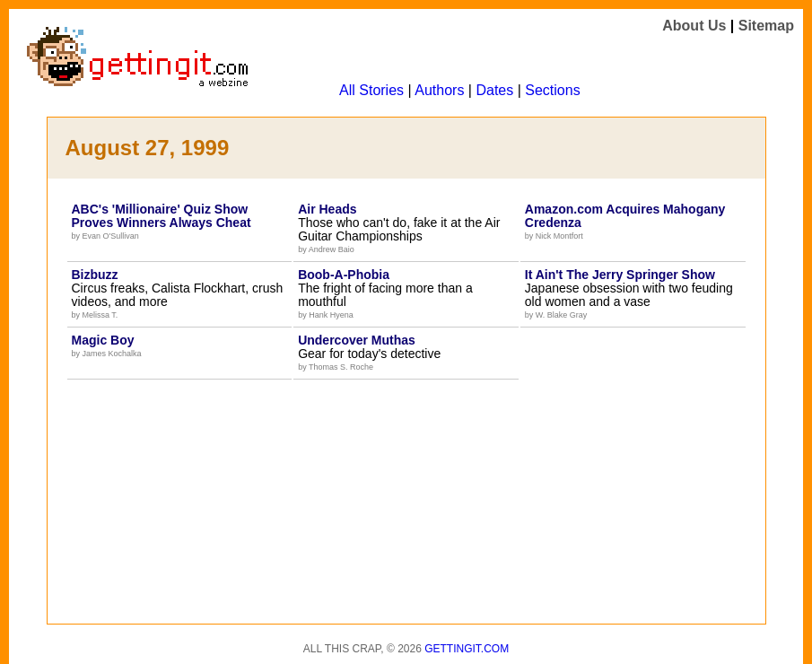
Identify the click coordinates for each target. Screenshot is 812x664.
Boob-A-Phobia (344, 275)
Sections (552, 90)
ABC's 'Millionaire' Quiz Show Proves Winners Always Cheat (162, 216)
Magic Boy (103, 340)
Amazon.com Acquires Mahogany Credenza (625, 216)
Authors (439, 90)
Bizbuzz (95, 275)
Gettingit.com (467, 649)
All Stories (371, 90)
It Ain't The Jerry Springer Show (620, 275)
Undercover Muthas (357, 340)
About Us (694, 26)
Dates (494, 90)
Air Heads (327, 209)
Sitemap (766, 26)
